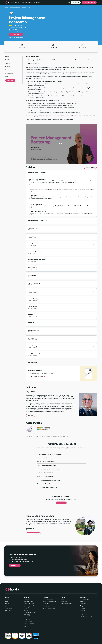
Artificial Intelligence (29, 601)
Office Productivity (28, 621)
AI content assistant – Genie (49, 609)
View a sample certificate (36, 377)
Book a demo (76, 3)
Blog (63, 600)
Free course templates (67, 603)
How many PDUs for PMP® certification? (61, 469)
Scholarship (83, 601)
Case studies (64, 601)
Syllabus (8, 63)
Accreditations (9, 73)
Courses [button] (18, 3)
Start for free (15, 565)
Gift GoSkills (8, 611)
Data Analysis (27, 607)
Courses (24, 7)
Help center (83, 612)
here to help (56, 120)
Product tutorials (65, 605)
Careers (7, 601)
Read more (30, 416)
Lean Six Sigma (28, 614)
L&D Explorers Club (85, 600)
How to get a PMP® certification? (61, 465)
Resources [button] (31, 3)
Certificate (8, 66)
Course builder (46, 607)
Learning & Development (30, 616)
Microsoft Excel (28, 618)
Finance (26, 611)
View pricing (16, 34)
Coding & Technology (29, 605)
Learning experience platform (50, 605)
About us (7, 600)
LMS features (46, 603)
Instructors (8, 603)
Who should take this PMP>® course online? (61, 454)
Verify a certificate (84, 614)
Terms (7, 609)
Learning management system (50, 601)
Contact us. (70, 449)
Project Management (15, 7)
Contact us (61, 503)
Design (26, 609)
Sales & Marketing (28, 625)
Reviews (7, 607)
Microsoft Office (28, 619)
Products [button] (25, 3)
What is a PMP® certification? (61, 462)
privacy (11, 609)
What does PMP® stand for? (61, 458)
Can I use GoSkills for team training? (61, 487)
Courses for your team (48, 600)
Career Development (29, 603)
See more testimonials (33, 534)
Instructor (8, 70)
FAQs (7, 77)
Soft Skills (26, 627)
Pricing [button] (38, 3)
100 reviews (21, 25)
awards (15, 605)
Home (7, 7)
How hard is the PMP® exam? (61, 473)
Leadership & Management (30, 612)
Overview (8, 60)
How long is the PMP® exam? (61, 476)
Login (68, 3)
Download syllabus (90, 167)
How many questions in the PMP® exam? (61, 480)
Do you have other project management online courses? (61, 484)
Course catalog (28, 600)
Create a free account (89, 3)
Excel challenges (84, 603)
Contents (9, 56)
